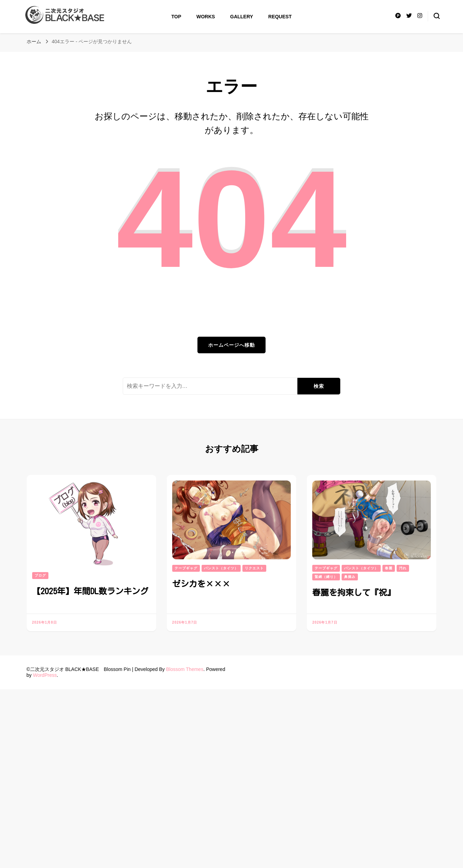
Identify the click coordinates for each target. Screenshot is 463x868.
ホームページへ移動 (231, 345)
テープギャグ (186, 568)
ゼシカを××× (201, 584)
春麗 (389, 568)
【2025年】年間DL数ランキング (90, 591)
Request (280, 17)
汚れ (403, 568)
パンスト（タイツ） (221, 568)
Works (206, 17)
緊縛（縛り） (326, 577)
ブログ (40, 575)
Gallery (242, 17)
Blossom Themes (185, 669)
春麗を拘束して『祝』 (354, 592)
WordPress (45, 675)
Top (177, 17)
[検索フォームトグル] (437, 16)
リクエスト (254, 568)
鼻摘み (350, 577)
